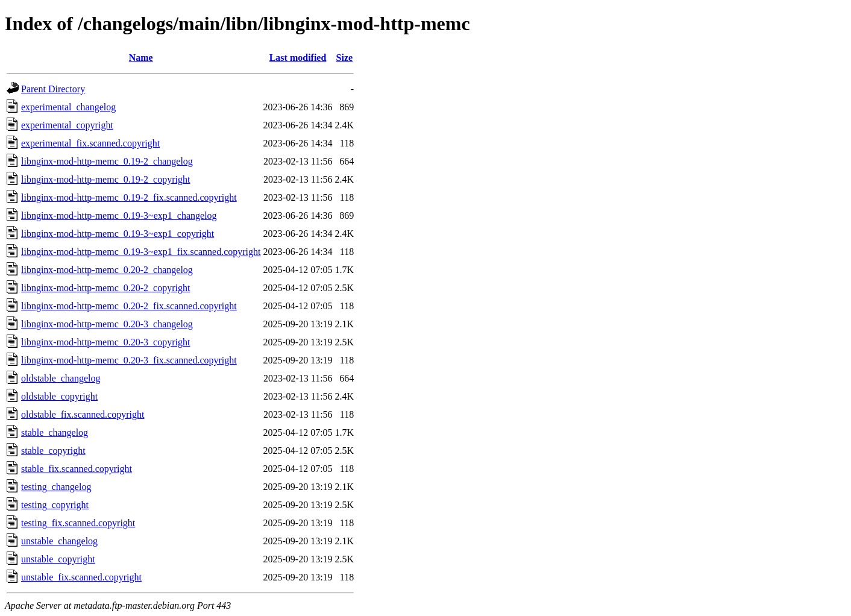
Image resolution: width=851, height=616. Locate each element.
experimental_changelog (68, 107)
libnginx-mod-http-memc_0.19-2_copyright (105, 179)
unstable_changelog (59, 541)
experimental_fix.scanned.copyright (90, 143)
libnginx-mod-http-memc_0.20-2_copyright (105, 288)
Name (141, 58)
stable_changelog (55, 432)
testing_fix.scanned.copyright (78, 523)
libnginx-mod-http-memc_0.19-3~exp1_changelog (119, 215)
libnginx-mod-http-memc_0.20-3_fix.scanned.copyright (129, 360)
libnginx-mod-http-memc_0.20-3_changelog (107, 324)
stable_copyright (53, 451)
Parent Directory (53, 89)
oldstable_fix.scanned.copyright (83, 414)
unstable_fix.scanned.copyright (81, 577)
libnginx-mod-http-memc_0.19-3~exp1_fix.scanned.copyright (141, 252)
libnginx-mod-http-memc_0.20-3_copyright (105, 342)
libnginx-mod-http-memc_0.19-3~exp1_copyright (118, 234)
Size (345, 58)
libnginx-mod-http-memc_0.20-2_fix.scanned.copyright (129, 306)
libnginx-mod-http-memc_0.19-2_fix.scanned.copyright (129, 197)
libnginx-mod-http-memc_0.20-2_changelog (107, 270)
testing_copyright (55, 505)
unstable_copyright (58, 559)
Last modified (298, 58)
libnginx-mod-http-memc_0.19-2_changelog (107, 161)
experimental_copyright (67, 125)
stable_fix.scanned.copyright (77, 469)
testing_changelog (56, 487)
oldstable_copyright (59, 396)
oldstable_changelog (61, 378)
